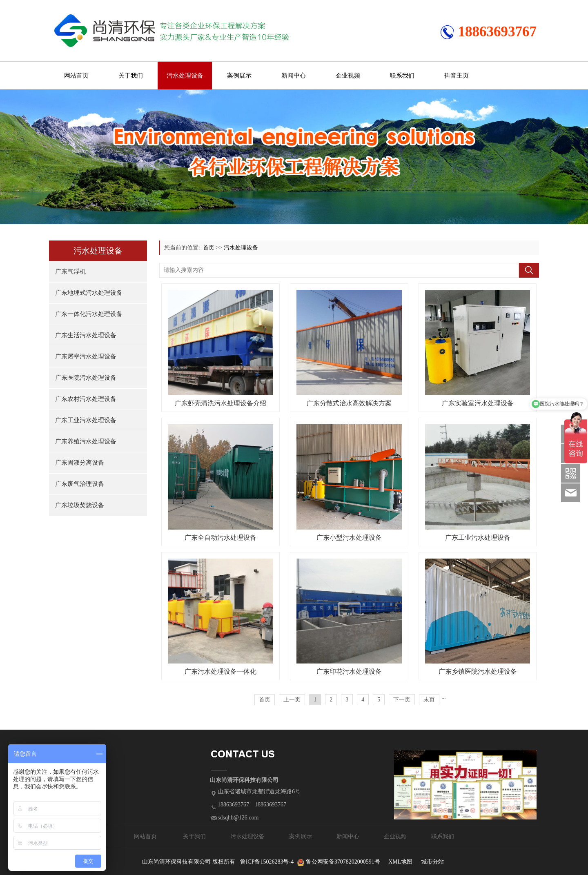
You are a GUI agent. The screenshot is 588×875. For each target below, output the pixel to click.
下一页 (402, 700)
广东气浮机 (70, 272)
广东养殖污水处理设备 (86, 441)
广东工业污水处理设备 (86, 420)
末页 (429, 700)
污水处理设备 (185, 76)
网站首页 (76, 76)
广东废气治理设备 (80, 484)
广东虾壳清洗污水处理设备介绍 (220, 403)
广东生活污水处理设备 (86, 335)
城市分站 (432, 862)
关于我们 (131, 76)
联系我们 (402, 76)
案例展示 (239, 76)
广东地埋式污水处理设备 (89, 293)
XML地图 (400, 862)
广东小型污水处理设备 (349, 538)
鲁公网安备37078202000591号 (343, 862)
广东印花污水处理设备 (349, 671)
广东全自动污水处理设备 (220, 538)
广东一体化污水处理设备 (89, 314)
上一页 (292, 700)
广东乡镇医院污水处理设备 (478, 671)
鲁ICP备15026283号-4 (267, 862)
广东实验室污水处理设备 (478, 403)
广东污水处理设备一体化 (220, 671)
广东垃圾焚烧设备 (80, 505)
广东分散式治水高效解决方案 (349, 403)
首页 (209, 248)
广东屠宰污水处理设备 (86, 356)
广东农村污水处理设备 (86, 399)
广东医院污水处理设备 (86, 378)
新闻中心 (294, 76)
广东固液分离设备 (80, 463)
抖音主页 (457, 76)
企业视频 (348, 76)
